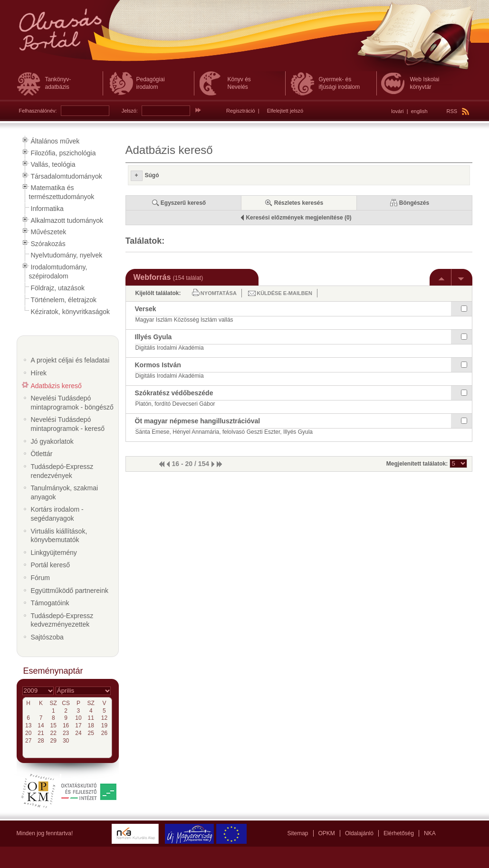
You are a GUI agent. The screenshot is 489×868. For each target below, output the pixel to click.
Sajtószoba (47, 637)
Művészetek (49, 232)
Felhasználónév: (38, 111)
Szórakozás (48, 244)
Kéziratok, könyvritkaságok (71, 312)
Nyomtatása (219, 293)
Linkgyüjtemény (54, 553)
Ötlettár (42, 454)
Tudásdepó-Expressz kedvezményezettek (62, 620)
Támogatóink (50, 603)
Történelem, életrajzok (64, 300)
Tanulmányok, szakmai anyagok (65, 492)
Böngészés (414, 203)
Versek (146, 309)
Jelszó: (130, 111)
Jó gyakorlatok (52, 441)
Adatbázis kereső (56, 386)
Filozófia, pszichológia (63, 153)
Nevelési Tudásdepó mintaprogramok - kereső (68, 424)
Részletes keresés (299, 203)
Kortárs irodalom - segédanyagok (57, 514)
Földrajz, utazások (58, 288)
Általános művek (55, 141)
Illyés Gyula (153, 337)
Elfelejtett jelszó (285, 111)
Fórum (40, 578)
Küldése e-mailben (284, 293)
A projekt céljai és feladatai (70, 360)
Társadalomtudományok (67, 176)
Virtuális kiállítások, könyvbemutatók (59, 536)
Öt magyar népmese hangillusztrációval (198, 421)
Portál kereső (50, 565)
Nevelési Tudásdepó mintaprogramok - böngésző (72, 403)
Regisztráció (241, 111)
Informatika (47, 209)
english (419, 111)
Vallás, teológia (53, 164)
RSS (458, 111)
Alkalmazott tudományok (67, 220)
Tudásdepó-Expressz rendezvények (62, 471)
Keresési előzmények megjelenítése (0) (298, 218)
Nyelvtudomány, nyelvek (67, 255)
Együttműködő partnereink (70, 591)
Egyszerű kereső (183, 203)
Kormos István (158, 365)
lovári (397, 111)
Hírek (39, 373)
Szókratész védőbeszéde (174, 393)
